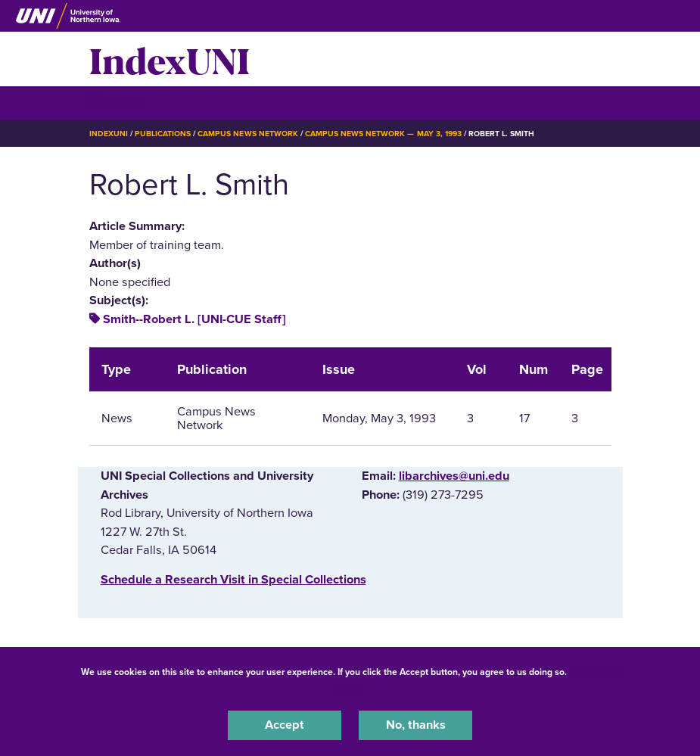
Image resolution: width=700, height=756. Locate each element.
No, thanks (416, 725)
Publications (163, 134)
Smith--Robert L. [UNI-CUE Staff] (194, 319)
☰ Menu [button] (116, 103)
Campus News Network (248, 134)
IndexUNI (170, 59)
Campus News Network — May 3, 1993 (383, 134)
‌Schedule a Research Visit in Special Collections (233, 580)
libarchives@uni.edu (454, 476)
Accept (285, 725)
